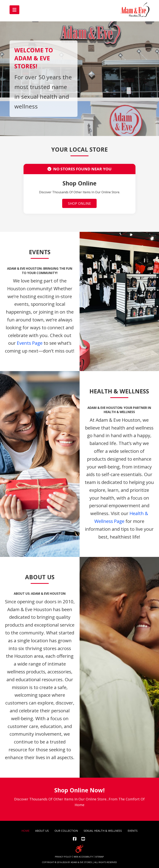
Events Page (30, 343)
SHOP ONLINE (79, 203)
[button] (14, 10)
